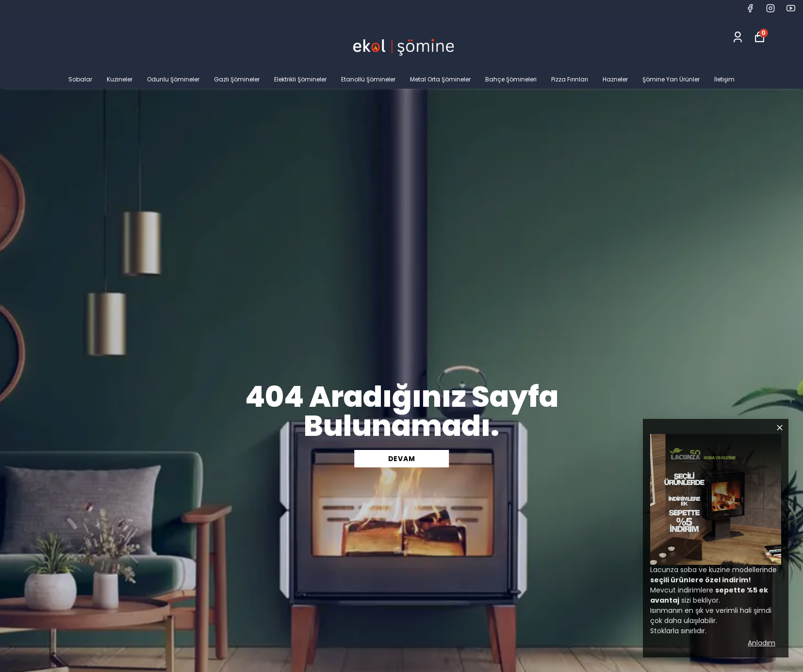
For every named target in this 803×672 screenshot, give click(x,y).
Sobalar (80, 79)
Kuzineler (120, 79)
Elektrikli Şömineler (300, 79)
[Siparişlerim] (738, 37)
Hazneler (615, 79)
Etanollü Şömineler (368, 79)
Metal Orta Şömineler (440, 79)
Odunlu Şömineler (173, 79)
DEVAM (402, 459)
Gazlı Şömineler (237, 79)
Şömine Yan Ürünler (671, 79)
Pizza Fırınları (570, 79)
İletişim (724, 79)
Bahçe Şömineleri (511, 79)
